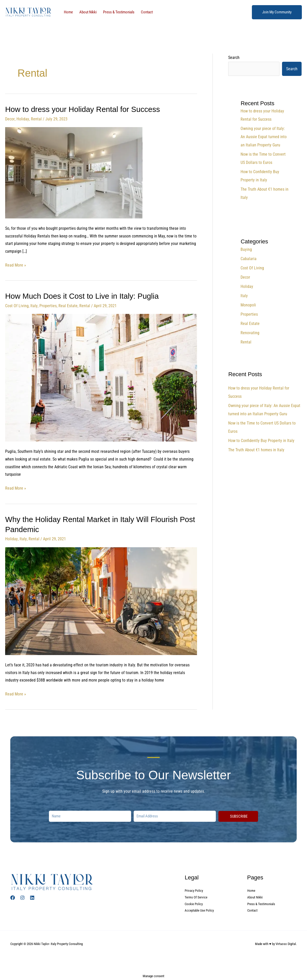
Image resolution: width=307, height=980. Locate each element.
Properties (48, 305)
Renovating (250, 333)
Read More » (16, 264)
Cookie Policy (194, 903)
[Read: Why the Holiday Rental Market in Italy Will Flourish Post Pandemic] (101, 600)
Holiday (22, 119)
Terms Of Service (197, 897)
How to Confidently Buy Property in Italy (261, 441)
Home (67, 12)
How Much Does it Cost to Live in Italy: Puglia (83, 296)
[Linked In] (32, 897)
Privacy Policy (194, 890)
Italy (34, 305)
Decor (10, 119)
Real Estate (68, 305)
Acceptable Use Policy (200, 910)
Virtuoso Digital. (286, 943)
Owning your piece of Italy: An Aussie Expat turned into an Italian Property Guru (264, 137)
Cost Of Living (17, 305)
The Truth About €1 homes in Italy (256, 450)
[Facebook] (13, 897)
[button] (277, 12)
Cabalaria (249, 259)
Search (234, 58)
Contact (137, 12)
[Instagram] (22, 897)
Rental (36, 119)
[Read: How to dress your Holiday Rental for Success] (74, 172)
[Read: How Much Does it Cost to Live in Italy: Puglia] (101, 377)
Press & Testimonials (112, 12)
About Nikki (84, 12)
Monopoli (248, 305)
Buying (246, 249)
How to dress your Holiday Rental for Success (84, 109)
